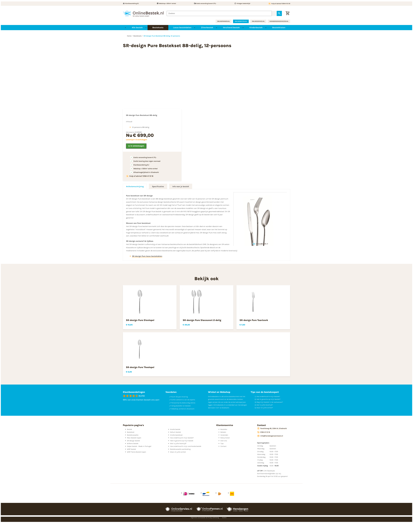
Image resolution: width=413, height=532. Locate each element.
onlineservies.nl (258, 21)
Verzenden (224, 435)
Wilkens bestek (133, 443)
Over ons (224, 441)
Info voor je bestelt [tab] (181, 186)
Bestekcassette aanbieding (180, 449)
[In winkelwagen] (136, 146)
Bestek (130, 429)
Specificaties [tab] (158, 186)
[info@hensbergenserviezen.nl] (270, 436)
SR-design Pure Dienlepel (140, 320)
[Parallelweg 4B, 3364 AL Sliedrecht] (272, 428)
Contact (223, 446)
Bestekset (131, 432)
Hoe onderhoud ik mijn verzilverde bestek (186, 446)
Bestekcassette (133, 435)
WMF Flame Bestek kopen (137, 452)
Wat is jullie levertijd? (265, 405)
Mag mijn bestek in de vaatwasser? (270, 402)
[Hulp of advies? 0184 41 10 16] (279, 4)
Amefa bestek (175, 429)
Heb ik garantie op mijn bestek (182, 441)
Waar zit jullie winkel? (265, 408)
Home (129, 36)
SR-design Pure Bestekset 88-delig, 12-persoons (162, 36)
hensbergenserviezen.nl (279, 21)
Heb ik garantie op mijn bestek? (268, 399)
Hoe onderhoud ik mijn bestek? (268, 396)
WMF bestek (131, 449)
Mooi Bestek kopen (134, 438)
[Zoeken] (219, 13)
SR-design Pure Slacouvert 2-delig (202, 320)
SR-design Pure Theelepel (140, 367)
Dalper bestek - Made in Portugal (139, 446)
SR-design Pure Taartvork (254, 320)
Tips (222, 443)
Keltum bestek (176, 432)
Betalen (223, 432)
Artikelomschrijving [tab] (135, 186)
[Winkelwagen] (288, 13)
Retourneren (225, 438)
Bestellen (224, 429)
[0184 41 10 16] (264, 432)
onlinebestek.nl (241, 21)
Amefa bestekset (176, 435)
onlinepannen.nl (224, 21)
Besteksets (137, 36)
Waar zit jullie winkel (178, 452)
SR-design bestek (133, 441)
